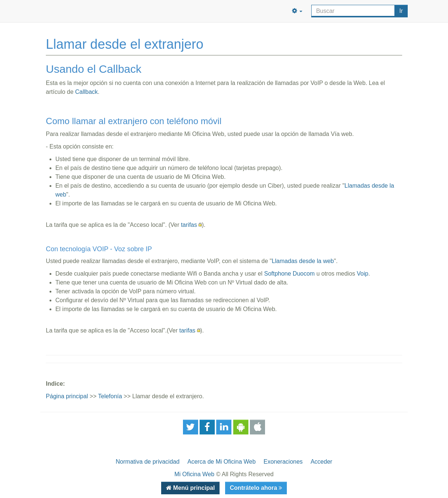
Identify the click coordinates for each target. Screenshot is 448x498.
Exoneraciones (283, 462)
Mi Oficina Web (194, 474)
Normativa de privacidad (148, 462)
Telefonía (110, 396)
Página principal (67, 396)
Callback (86, 92)
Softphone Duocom (289, 274)
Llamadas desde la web (303, 261)
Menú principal (193, 488)
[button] (297, 11)
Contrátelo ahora (254, 488)
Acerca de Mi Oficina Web (222, 462)
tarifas (189, 225)
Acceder (321, 462)
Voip (362, 274)
